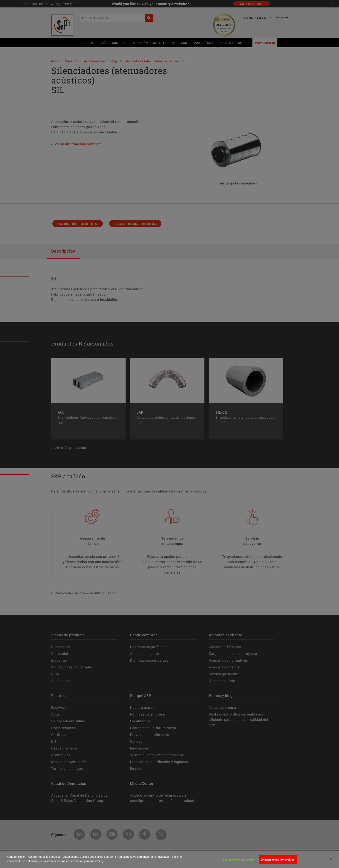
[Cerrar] (331, 861)
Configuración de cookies (239, 861)
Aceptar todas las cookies (278, 861)
